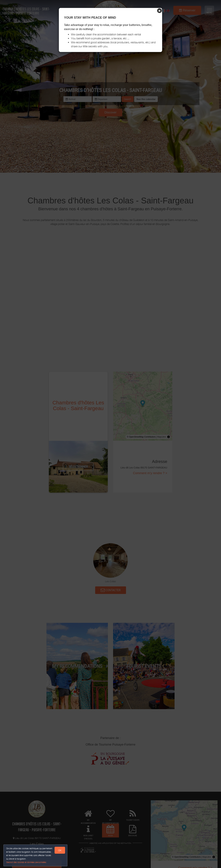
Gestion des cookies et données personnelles (26, 862)
